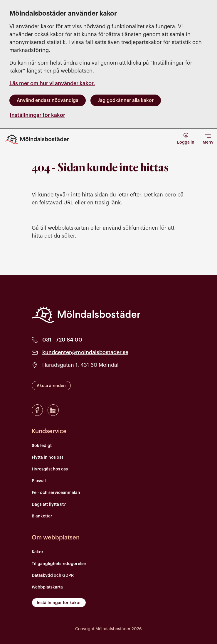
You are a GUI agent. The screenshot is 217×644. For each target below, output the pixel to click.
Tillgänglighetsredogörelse (59, 564)
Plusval (39, 481)
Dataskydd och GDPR (53, 576)
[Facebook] (37, 410)
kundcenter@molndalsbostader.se (85, 352)
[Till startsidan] (41, 139)
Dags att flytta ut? (49, 505)
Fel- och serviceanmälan (56, 493)
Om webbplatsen (56, 538)
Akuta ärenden (51, 386)
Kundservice (49, 431)
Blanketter (42, 516)
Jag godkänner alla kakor (126, 100)
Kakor (38, 552)
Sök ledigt (42, 446)
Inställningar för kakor (37, 115)
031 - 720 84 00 (62, 340)
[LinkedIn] (53, 410)
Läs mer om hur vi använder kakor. (52, 83)
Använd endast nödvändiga (48, 100)
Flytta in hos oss (48, 458)
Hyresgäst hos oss (50, 469)
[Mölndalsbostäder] (86, 315)
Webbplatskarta (47, 587)
